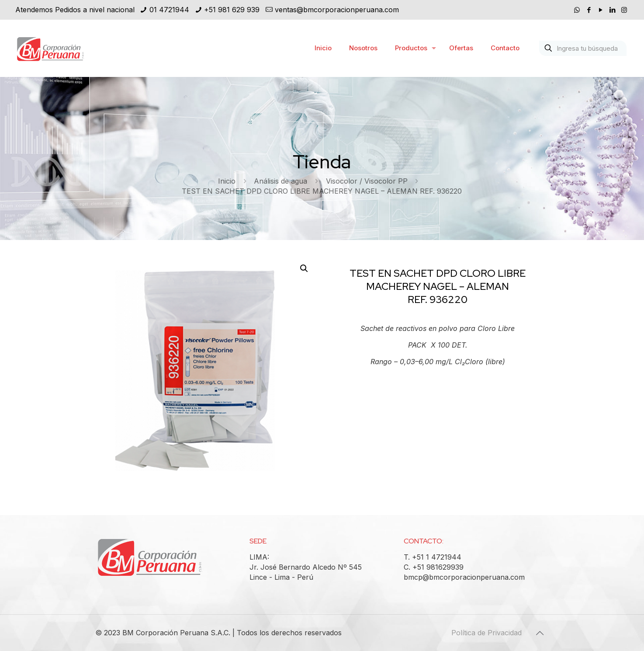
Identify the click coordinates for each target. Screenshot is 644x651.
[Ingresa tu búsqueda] (583, 48)
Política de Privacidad (486, 633)
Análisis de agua (280, 181)
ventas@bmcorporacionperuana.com (337, 10)
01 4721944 (169, 10)
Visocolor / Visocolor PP (367, 181)
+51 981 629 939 (232, 10)
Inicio (227, 181)
